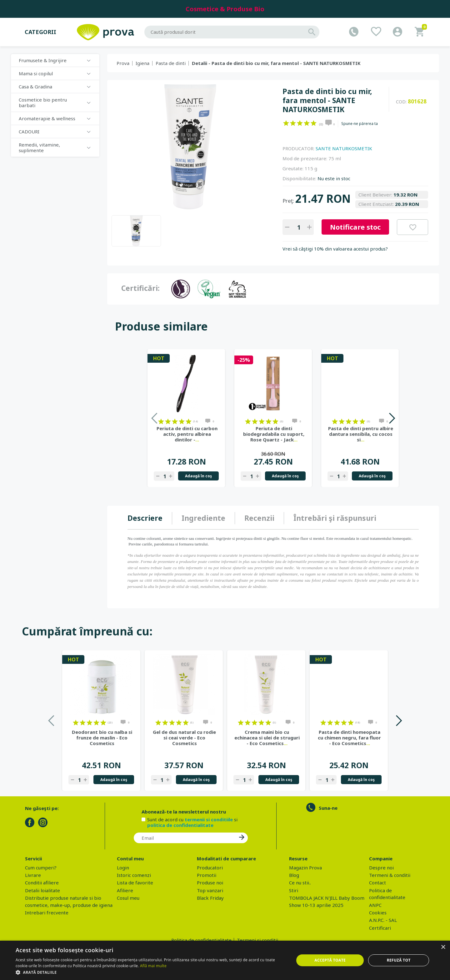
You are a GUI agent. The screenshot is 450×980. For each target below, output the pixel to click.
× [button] (443, 947)
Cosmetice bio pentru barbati (43, 102)
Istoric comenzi (134, 875)
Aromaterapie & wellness (47, 118)
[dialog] (225, 960)
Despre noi (381, 868)
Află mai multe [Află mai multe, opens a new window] (153, 966)
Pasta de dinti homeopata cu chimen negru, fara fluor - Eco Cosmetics (349, 738)
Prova (123, 63)
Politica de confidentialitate (201, 940)
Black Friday (210, 898)
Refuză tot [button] (399, 960)
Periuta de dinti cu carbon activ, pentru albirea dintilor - (187, 434)
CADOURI (29, 132)
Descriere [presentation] (145, 518)
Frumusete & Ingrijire (43, 60)
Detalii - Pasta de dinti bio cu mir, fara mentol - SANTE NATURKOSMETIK (276, 63)
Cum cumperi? (41, 868)
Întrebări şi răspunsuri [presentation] (335, 518)
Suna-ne (328, 808)
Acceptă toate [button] (330, 960)
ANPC (375, 905)
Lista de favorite (135, 883)
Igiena (142, 63)
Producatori (210, 868)
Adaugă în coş (198, 476)
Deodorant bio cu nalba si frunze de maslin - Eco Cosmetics (102, 738)
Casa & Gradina (35, 87)
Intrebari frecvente (47, 913)
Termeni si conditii (257, 940)
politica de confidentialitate (180, 825)
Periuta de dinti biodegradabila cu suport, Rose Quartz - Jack (274, 434)
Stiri (294, 890)
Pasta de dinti (171, 63)
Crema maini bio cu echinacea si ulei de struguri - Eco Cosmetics (267, 738)
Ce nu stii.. (300, 883)
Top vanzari (210, 890)
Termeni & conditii (390, 875)
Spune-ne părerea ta (360, 124)
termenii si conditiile (209, 819)
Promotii (207, 875)
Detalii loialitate (42, 890)
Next (392, 418)
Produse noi (210, 883)
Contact (377, 883)
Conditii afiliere (42, 883)
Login (123, 868)
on (286, 123)
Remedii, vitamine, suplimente (39, 147)
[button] (151, 972)
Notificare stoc (355, 227)
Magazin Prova (305, 868)
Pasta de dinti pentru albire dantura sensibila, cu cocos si (361, 434)
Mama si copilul (36, 73)
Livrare (33, 875)
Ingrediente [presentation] (203, 518)
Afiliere (125, 890)
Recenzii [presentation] (259, 518)
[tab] (150, 518)
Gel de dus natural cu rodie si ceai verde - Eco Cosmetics (184, 738)
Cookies (378, 913)
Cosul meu (128, 898)
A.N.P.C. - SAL (383, 920)
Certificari (380, 928)
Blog (294, 875)
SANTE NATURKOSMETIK (344, 148)
